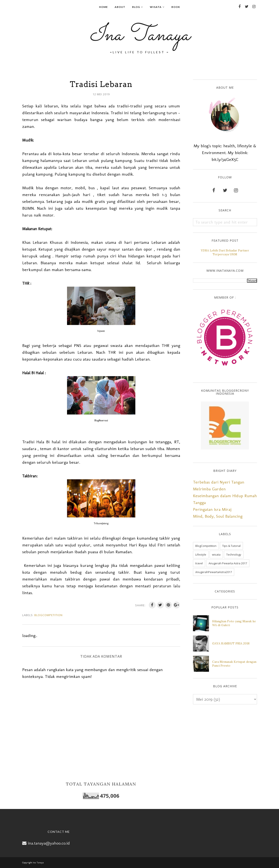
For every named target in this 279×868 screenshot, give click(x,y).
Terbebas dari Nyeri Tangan (219, 482)
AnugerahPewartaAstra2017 (214, 572)
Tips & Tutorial (231, 546)
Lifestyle (201, 555)
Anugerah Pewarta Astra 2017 (228, 563)
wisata (216, 555)
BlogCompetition (48, 615)
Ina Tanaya (140, 35)
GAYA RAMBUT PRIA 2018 (231, 643)
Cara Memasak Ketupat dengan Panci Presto (234, 664)
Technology (234, 555)
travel (199, 563)
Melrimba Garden (209, 489)
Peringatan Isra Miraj (212, 509)
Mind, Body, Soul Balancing (218, 516)
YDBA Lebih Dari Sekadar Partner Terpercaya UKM (225, 252)
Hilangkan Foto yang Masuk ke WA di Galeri (234, 623)
